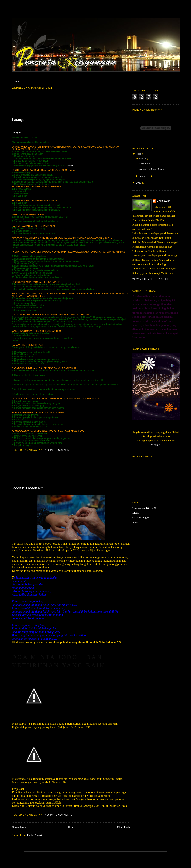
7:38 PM (49, 450)
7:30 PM (49, 815)
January (143, 176)
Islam (71, 165)
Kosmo (136, 522)
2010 (139, 183)
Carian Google (140, 517)
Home (16, 81)
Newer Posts (19, 827)
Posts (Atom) (34, 835)
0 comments (64, 450)
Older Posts (124, 827)
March (143, 158)
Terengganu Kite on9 (144, 508)
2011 (139, 154)
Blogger (155, 444)
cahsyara (164, 201)
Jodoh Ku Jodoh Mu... (29, 488)
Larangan (19, 120)
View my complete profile (151, 279)
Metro (136, 513)
